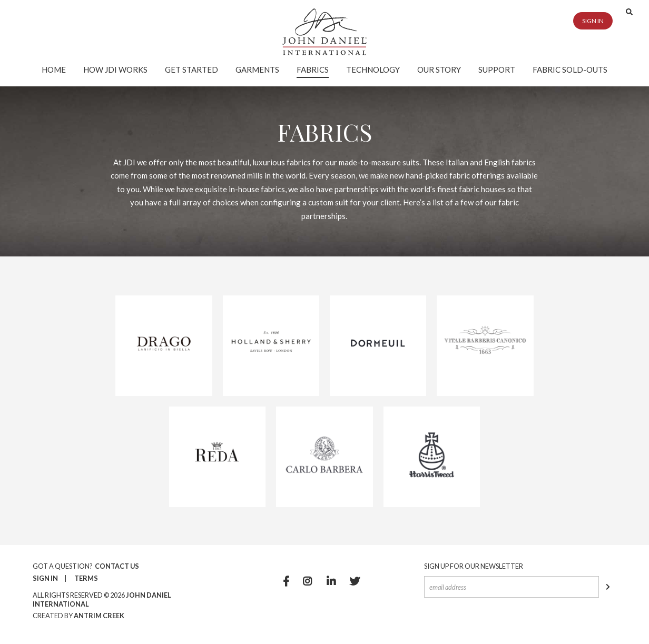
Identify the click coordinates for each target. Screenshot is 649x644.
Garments (257, 70)
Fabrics (313, 70)
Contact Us (117, 566)
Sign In (45, 578)
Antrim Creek (99, 616)
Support (497, 70)
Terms (86, 578)
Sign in (593, 21)
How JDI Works (115, 70)
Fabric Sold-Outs (570, 70)
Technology (373, 70)
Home (54, 70)
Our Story (439, 70)
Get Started (191, 70)
